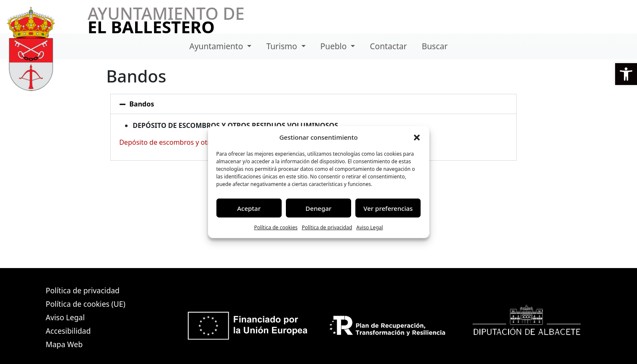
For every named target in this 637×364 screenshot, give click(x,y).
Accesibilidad (68, 331)
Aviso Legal (369, 227)
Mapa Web (64, 344)
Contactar (388, 46)
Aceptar (249, 208)
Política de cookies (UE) (86, 304)
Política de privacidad (327, 227)
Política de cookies (276, 227)
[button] (626, 74)
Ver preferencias (388, 208)
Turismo (283, 46)
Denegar (319, 208)
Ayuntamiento (217, 46)
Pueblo (335, 46)
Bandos (142, 104)
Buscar (435, 46)
